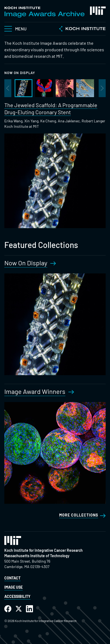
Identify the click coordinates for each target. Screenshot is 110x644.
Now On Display (20, 73)
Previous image (8, 88)
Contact (12, 578)
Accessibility (17, 596)
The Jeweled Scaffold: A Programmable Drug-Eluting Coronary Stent (51, 109)
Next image (102, 88)
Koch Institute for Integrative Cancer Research (44, 550)
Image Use (14, 587)
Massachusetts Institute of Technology (37, 556)
